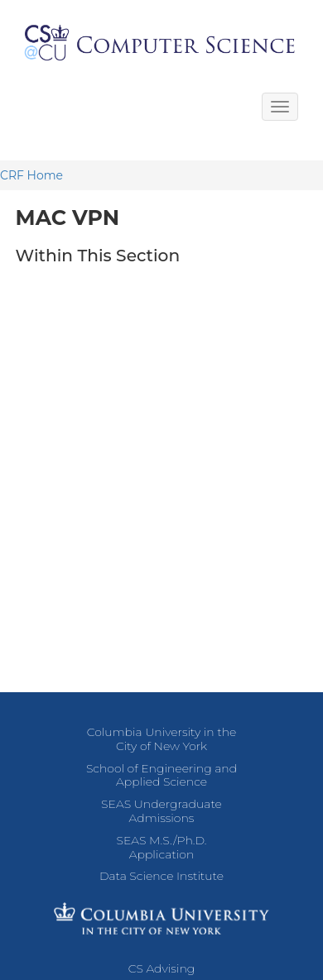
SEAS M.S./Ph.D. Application (162, 847)
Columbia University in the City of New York (162, 739)
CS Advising (162, 968)
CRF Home (31, 175)
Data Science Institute (161, 876)
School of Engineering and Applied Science (161, 775)
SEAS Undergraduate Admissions (161, 811)
